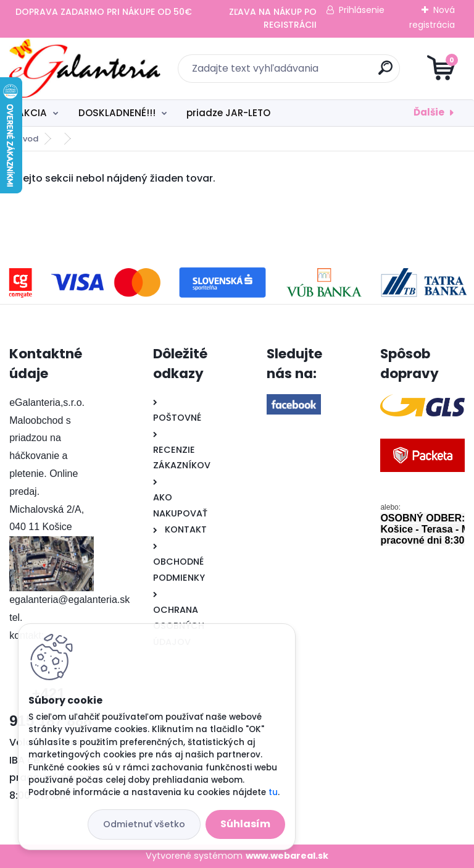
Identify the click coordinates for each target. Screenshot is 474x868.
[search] (385, 73)
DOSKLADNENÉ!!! (117, 113)
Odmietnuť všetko (144, 824)
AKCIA (32, 113)
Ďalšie (429, 112)
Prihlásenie (362, 10)
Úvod (28, 139)
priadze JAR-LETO (228, 113)
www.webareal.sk (287, 856)
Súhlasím (245, 824)
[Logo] (85, 69)
